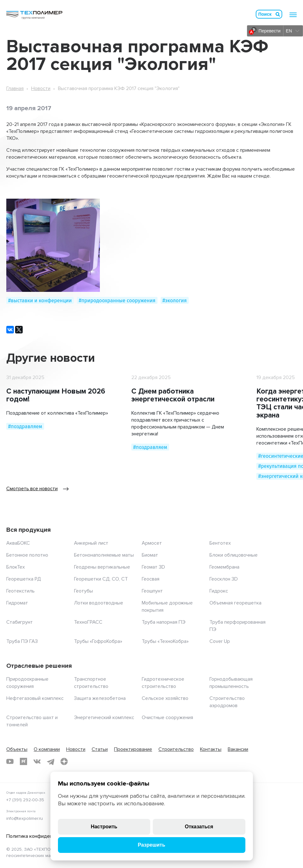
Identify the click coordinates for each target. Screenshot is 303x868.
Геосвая (151, 579)
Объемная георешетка (235, 603)
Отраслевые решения (39, 666)
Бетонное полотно (27, 555)
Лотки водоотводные (99, 603)
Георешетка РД (24, 579)
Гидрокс (219, 591)
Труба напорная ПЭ (164, 622)
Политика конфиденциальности (42, 836)
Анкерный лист (91, 543)
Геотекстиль (20, 591)
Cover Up (220, 641)
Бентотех (220, 543)
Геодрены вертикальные (102, 567)
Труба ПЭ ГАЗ (22, 641)
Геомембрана (224, 567)
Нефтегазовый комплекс (35, 698)
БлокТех (16, 567)
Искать (278, 14)
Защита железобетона (100, 698)
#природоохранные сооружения (117, 301)
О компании (47, 749)
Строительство (176, 749)
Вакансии (238, 749)
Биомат (150, 555)
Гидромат (17, 603)
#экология (175, 301)
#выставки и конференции (40, 301)
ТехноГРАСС (88, 622)
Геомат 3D (153, 567)
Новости (41, 88)
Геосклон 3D (224, 579)
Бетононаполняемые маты (104, 555)
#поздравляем (25, 426)
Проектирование (133, 749)
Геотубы (83, 591)
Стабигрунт (20, 622)
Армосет (152, 543)
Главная (15, 88)
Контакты (211, 749)
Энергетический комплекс (104, 718)
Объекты (17, 749)
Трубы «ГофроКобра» (98, 641)
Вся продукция (29, 530)
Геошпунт (152, 591)
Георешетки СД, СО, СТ (101, 579)
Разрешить (151, 845)
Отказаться (199, 827)
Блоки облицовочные (234, 555)
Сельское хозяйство (165, 698)
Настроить (104, 827)
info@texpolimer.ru (25, 818)
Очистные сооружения (167, 718)
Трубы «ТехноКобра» (165, 641)
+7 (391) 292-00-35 (25, 800)
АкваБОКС (18, 543)
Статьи (100, 749)
